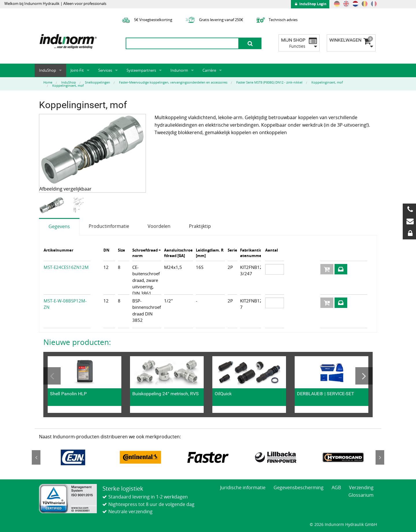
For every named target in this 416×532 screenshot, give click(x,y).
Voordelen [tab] (159, 226)
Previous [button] (52, 376)
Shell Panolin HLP (68, 394)
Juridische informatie (243, 487)
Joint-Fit (77, 70)
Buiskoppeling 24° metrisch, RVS (166, 394)
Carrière (209, 70)
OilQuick (223, 394)
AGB (336, 487)
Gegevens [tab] (59, 226)
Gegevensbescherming (299, 487)
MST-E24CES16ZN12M (66, 267)
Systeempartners (141, 70)
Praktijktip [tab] (200, 226)
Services (105, 70)
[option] (52, 205)
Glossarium (361, 495)
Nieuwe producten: (77, 342)
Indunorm (179, 70)
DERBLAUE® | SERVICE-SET (326, 394)
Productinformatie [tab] (109, 226)
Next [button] (364, 376)
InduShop (48, 70)
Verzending (361, 487)
